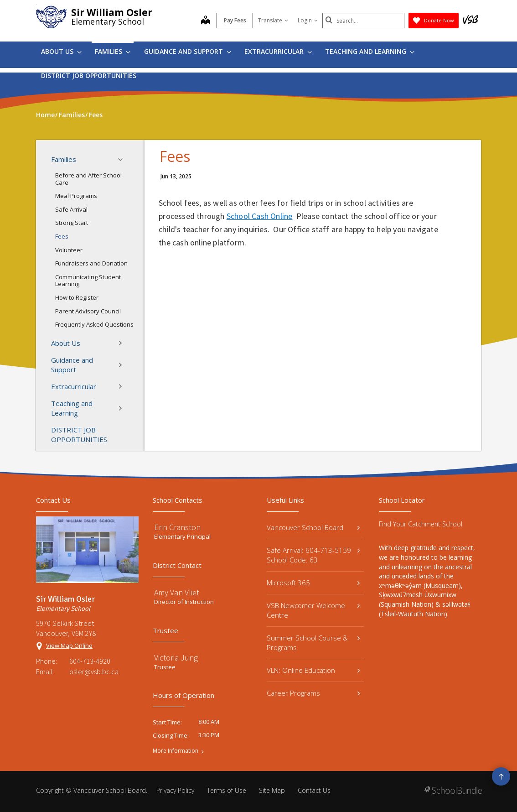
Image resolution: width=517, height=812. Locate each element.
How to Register (77, 297)
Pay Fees (235, 20)
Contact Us (314, 790)
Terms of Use (227, 790)
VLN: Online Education (313, 670)
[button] (123, 160)
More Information (176, 751)
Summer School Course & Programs (313, 643)
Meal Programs (76, 196)
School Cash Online (260, 216)
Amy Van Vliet (177, 592)
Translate (273, 20)
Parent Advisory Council (88, 311)
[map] (206, 21)
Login (308, 20)
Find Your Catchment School (421, 524)
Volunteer (69, 250)
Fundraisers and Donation (91, 263)
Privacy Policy (175, 790)
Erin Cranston (177, 527)
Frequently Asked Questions (94, 324)
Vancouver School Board (313, 527)
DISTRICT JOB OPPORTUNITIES (89, 75)
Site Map (272, 790)
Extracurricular (278, 51)
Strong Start (72, 223)
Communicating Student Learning (88, 281)
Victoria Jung (176, 658)
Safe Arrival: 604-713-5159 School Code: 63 (313, 555)
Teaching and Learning (370, 51)
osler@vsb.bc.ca (94, 671)
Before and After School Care (88, 179)
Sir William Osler (112, 12)
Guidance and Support (188, 51)
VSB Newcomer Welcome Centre (313, 610)
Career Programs (313, 693)
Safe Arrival (71, 209)
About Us (61, 51)
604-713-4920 (90, 661)
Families (113, 51)
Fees (62, 236)
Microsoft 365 (313, 583)
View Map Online (69, 645)
